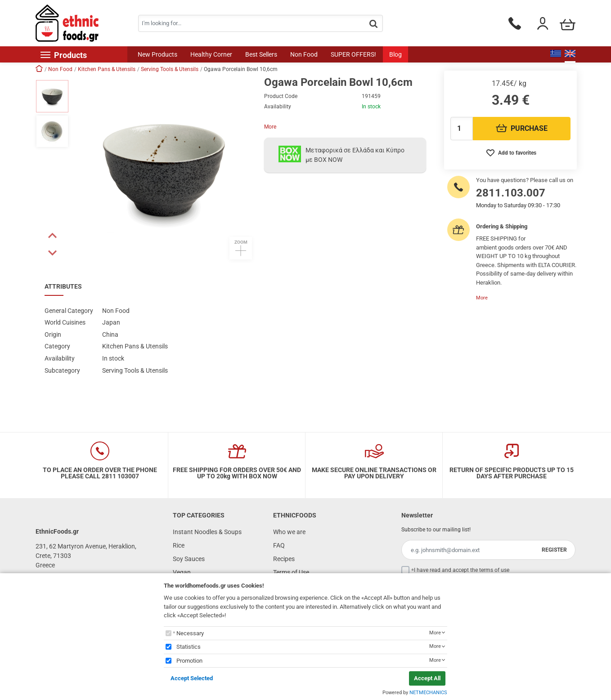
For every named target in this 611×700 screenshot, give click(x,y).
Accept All (427, 678)
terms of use (494, 570)
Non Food (304, 54)
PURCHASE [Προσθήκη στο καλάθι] (522, 128)
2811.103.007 (511, 193)
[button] (52, 236)
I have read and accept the (462, 570)
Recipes (284, 559)
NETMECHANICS (428, 693)
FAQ (279, 545)
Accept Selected (192, 678)
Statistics (189, 647)
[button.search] (373, 24)
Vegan (182, 572)
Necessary (190, 633)
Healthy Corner (211, 54)
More (270, 127)
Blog (395, 54)
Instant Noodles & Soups (207, 532)
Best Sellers (261, 54)
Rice (179, 545)
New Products (157, 54)
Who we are (289, 532)
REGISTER (554, 550)
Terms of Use (291, 572)
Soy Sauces (189, 559)
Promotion (189, 661)
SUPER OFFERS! (353, 54)
